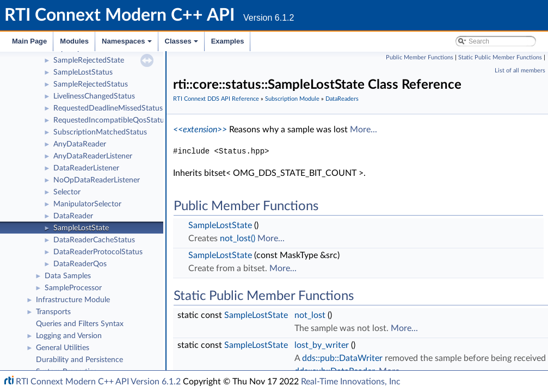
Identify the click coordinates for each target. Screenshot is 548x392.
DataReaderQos (80, 264)
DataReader (73, 216)
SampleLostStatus (83, 72)
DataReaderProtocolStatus (98, 252)
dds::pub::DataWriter (342, 358)
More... (364, 130)
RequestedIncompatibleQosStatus (110, 120)
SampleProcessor (73, 288)
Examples (228, 41)
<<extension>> (200, 130)
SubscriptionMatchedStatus (100, 132)
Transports (53, 312)
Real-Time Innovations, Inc (351, 382)
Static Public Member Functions (500, 57)
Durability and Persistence (79, 360)
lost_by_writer (322, 345)
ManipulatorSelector (87, 204)
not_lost (310, 315)
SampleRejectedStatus (91, 84)
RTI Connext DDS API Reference (216, 99)
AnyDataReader (80, 144)
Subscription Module (292, 99)
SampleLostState (81, 228)
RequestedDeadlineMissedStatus (108, 108)
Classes (182, 44)
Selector (67, 192)
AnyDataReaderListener (93, 156)
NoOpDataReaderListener (97, 180)
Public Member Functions (420, 57)
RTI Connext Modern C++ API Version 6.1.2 (98, 382)
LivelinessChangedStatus (94, 96)
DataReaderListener (86, 168)
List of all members (520, 71)
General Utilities (63, 348)
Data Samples (68, 276)
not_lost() (238, 238)
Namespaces (128, 44)
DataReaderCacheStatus (94, 240)
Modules (74, 41)
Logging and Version (69, 336)
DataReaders (342, 99)
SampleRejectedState (89, 60)
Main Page (29, 41)
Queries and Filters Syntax (80, 324)
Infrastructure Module (73, 300)
